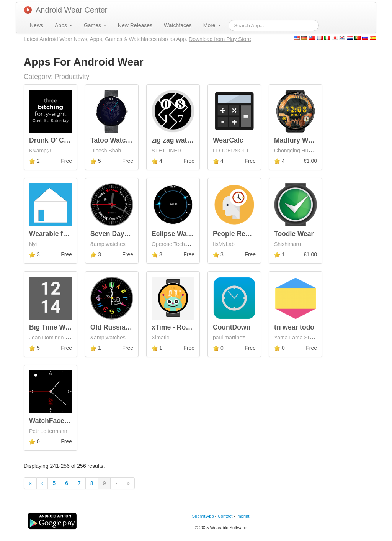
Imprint (243, 516)
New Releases (135, 25)
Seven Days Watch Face (129, 234)
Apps (64, 25)
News (37, 25)
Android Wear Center (66, 10)
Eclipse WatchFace (182, 234)
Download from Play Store (220, 39)
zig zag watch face (181, 140)
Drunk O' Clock (53, 140)
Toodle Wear (294, 234)
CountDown (232, 327)
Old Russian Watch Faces (131, 327)
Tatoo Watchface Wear (126, 140)
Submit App (203, 516)
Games (95, 25)
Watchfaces (178, 25)
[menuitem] (37, 25)
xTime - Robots (176, 327)
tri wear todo (294, 327)
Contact (225, 516)
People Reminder (240, 234)
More (212, 25)
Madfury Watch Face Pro (313, 140)
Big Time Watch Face (63, 327)
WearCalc (228, 140)
